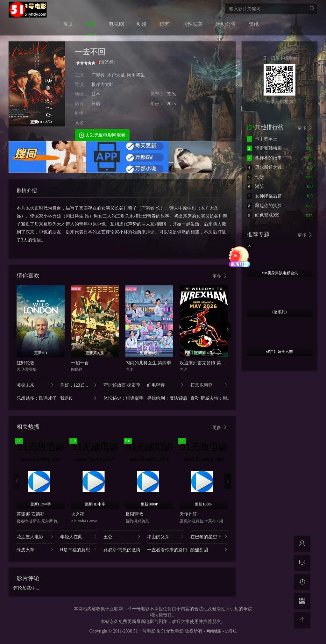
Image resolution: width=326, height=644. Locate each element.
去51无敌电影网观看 (102, 135)
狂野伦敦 (25, 363)
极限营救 (134, 514)
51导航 (231, 631)
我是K (79, 398)
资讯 (254, 24)
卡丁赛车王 (262, 139)
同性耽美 (193, 24)
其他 (171, 94)
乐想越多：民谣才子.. (35, 398)
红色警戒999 (263, 215)
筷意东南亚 (209, 385)
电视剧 (116, 24)
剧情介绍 (27, 191)
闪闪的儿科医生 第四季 (148, 363)
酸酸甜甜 (209, 550)
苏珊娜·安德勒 (31, 514)
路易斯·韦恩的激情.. (122, 550)
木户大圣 (116, 75)
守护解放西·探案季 (122, 385)
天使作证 (188, 514)
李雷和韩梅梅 (264, 148)
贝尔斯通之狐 (264, 167)
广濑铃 (98, 75)
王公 (122, 537)
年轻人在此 (79, 537)
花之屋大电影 (35, 537)
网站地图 (214, 631)
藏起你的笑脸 (264, 206)
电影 (91, 24)
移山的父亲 (166, 537)
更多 (220, 276)
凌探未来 (35, 385)
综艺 (165, 24)
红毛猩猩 (166, 385)
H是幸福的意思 (79, 550)
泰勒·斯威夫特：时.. (209, 398)
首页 (68, 24)
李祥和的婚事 (264, 158)
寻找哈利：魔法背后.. (166, 398)
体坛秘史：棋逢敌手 (122, 398)
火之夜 (78, 514)
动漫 (142, 24)
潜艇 (255, 186)
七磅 (255, 177)
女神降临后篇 (264, 196)
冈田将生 (136, 75)
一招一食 (80, 363)
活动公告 (226, 24)
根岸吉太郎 (103, 85)
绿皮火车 (35, 550)
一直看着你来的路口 (166, 550)
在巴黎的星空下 (209, 537)
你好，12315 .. (79, 385)
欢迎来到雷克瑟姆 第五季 (205, 363)
